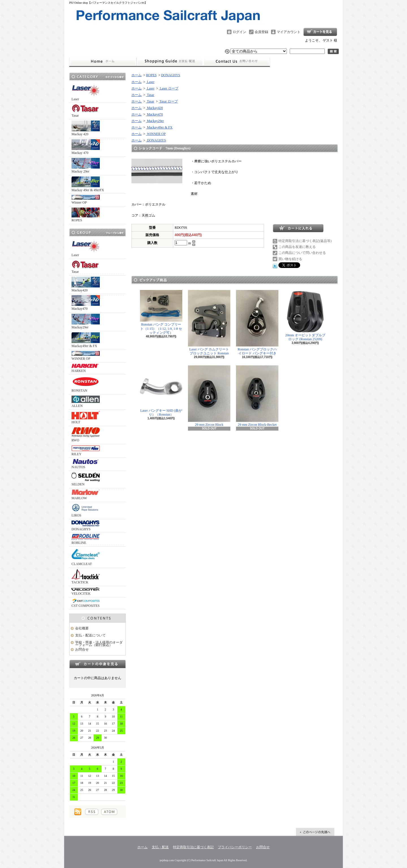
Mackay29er (86, 321)
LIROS (86, 510)
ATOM (109, 812)
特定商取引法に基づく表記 (193, 847)
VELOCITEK (86, 591)
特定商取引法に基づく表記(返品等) (305, 241)
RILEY (86, 451)
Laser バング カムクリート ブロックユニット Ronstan (209, 323)
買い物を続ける (290, 259)
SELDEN (86, 479)
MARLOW (86, 495)
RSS (92, 812)
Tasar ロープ (168, 101)
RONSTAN (86, 384)
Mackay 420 (86, 128)
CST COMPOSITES (86, 603)
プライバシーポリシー (235, 847)
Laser (86, 93)
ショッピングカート (320, 32)
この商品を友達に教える (297, 247)
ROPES (86, 215)
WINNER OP (86, 356)
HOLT (86, 417)
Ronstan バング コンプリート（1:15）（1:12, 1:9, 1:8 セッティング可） (161, 312)
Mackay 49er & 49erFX (88, 184)
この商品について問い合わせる (302, 253)
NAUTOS (86, 464)
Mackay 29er (86, 166)
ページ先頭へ (315, 832)
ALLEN (86, 402)
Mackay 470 (86, 147)
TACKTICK (86, 577)
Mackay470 (86, 303)
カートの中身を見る (98, 664)
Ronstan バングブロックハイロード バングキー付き (257, 323)
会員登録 (261, 32)
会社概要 (82, 628)
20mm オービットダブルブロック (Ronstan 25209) (305, 316)
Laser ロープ (169, 88)
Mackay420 (86, 284)
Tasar (86, 111)
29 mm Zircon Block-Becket (257, 396)
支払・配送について (170, 62)
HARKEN (86, 368)
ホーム (103, 62)
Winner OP (86, 200)
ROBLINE (86, 539)
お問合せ (237, 62)
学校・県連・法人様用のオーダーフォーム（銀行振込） (99, 644)
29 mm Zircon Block (209, 396)
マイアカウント (289, 32)
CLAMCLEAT (86, 557)
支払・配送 (160, 847)
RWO (86, 435)
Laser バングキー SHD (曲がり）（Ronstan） (161, 391)
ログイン (239, 32)
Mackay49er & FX (86, 340)
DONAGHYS (86, 526)
